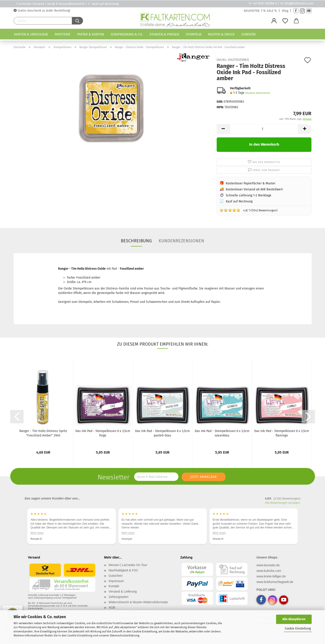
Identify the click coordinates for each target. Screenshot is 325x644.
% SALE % (270, 11)
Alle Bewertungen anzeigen (283, 503)
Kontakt (114, 586)
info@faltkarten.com (299, 3)
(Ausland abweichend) (258, 93)
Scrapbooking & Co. (127, 34)
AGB (112, 607)
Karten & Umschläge (31, 34)
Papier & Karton (91, 34)
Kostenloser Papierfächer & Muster (251, 183)
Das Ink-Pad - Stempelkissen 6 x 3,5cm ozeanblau (222, 433)
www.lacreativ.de (268, 565)
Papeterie (63, 34)
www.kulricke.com (269, 571)
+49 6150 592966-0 (265, 3)
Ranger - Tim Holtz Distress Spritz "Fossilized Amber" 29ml (43, 433)
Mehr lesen (37, 533)
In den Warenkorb (264, 144)
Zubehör (248, 34)
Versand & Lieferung (123, 591)
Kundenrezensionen (181, 241)
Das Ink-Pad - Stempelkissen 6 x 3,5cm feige (103, 433)
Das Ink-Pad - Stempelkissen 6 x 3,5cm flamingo (282, 433)
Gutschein (116, 576)
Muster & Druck (221, 34)
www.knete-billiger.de (271, 576)
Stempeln (194, 34)
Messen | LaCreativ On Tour (128, 565)
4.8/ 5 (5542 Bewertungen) (248, 210)
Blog (285, 11)
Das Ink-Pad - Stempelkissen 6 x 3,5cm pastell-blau (162, 433)
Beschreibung (136, 241)
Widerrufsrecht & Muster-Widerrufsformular (138, 602)
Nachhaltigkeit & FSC (123, 570)
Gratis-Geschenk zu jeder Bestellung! (43, 11)
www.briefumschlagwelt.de (275, 582)
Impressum (116, 581)
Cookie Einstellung (298, 629)
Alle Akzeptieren (294, 619)
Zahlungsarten (119, 597)
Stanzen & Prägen (164, 34)
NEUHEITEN (252, 11)
